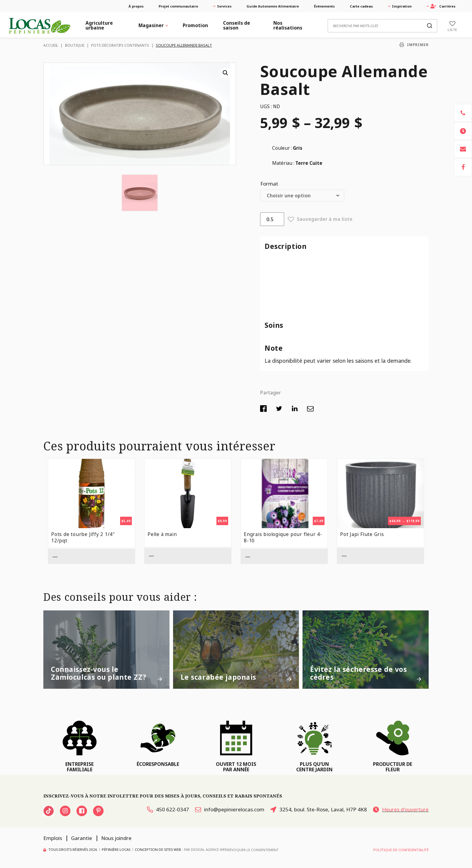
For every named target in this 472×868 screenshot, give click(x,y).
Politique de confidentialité (401, 850)
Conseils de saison (237, 25)
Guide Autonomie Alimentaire (273, 6)
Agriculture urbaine (99, 25)
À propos (136, 6)
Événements (324, 6)
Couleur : (282, 148)
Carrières (443, 6)
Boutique (75, 45)
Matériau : (283, 163)
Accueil (51, 45)
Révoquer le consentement (253, 850)
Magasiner (151, 25)
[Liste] (452, 26)
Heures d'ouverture (401, 809)
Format (269, 184)
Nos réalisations (288, 25)
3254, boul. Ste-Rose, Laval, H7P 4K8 (319, 809)
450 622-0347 (168, 809)
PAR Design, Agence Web (206, 849)
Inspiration (402, 6)
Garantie (82, 838)
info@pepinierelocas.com (230, 809)
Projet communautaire (178, 6)
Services (224, 6)
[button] (225, 73)
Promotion (195, 25)
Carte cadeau (361, 6)
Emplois (53, 838)
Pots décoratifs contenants (120, 45)
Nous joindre (116, 838)
